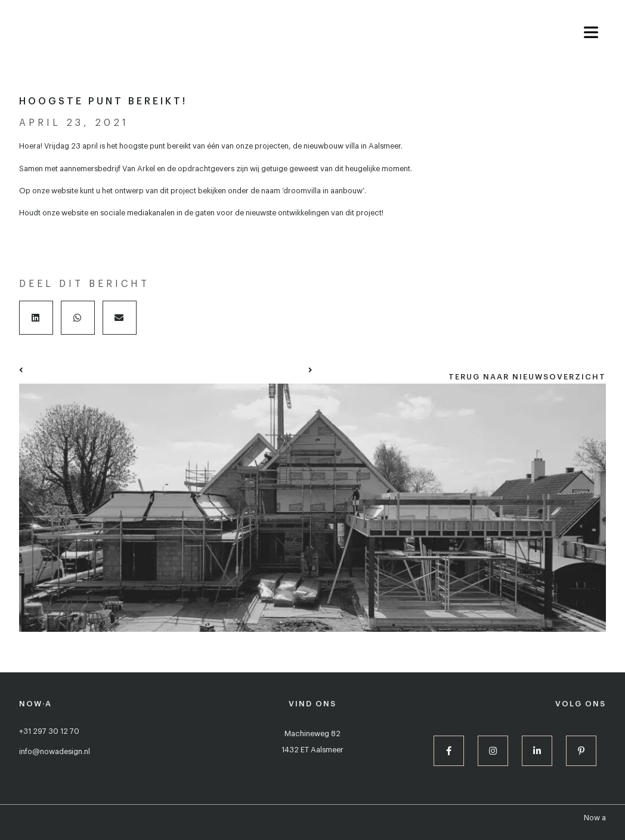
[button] (36, 318)
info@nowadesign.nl (55, 752)
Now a (595, 818)
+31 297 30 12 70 (49, 731)
